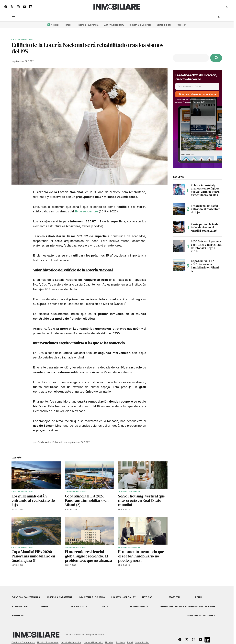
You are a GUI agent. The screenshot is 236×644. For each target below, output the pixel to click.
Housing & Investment (87, 25)
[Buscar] (216, 58)
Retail (68, 25)
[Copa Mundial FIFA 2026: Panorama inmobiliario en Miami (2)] (179, 265)
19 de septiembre (86, 211)
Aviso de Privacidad (184, 102)
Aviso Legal (18, 616)
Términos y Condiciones (201, 616)
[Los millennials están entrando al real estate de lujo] (179, 209)
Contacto (107, 606)
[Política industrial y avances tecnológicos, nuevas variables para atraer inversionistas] (179, 189)
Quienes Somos (139, 606)
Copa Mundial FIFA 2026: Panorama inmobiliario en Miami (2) (205, 266)
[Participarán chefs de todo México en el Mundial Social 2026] (179, 227)
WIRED (45, 606)
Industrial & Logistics (140, 25)
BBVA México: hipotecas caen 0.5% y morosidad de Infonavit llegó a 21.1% (206, 246)
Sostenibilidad (164, 25)
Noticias (55, 25)
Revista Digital (79, 606)
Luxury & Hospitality (114, 25)
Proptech (181, 25)
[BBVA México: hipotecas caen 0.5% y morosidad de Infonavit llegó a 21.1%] (179, 246)
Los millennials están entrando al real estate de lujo (206, 209)
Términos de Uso (200, 102)
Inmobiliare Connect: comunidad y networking (187, 606)
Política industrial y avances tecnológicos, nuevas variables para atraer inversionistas (205, 190)
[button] (227, 7)
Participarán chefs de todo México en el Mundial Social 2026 (205, 227)
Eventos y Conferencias (26, 597)
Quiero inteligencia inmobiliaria (197, 94)
